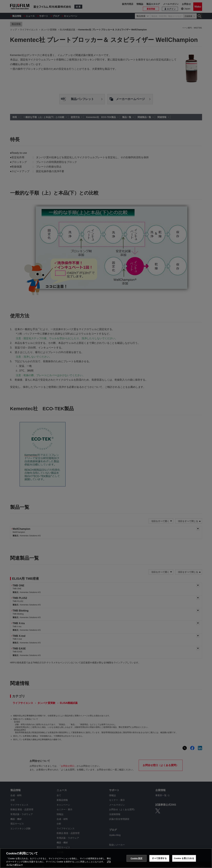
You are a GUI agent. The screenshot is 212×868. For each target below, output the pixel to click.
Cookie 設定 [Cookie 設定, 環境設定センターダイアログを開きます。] (136, 860)
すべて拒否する (159, 860)
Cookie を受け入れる (184, 860)
